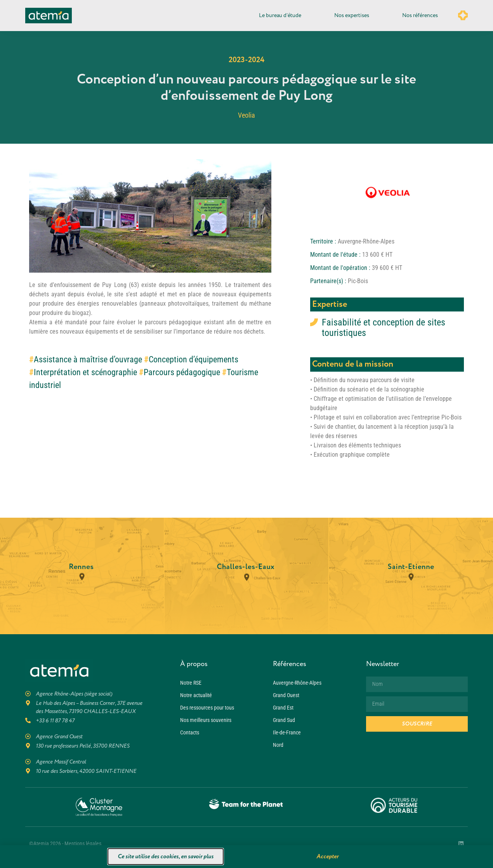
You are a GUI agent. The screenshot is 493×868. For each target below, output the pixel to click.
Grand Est (283, 708)
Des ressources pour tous (207, 708)
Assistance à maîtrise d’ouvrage (88, 359)
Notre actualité (196, 695)
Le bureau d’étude (282, 16)
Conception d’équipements (194, 359)
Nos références (420, 15)
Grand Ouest (286, 695)
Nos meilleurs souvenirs (206, 720)
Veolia (246, 115)
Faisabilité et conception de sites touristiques (384, 328)
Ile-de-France (287, 732)
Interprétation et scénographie (85, 372)
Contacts (190, 732)
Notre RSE (191, 683)
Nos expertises (354, 16)
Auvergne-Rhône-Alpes (297, 683)
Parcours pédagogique (182, 372)
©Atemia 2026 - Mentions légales (65, 844)
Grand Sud (284, 720)
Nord (278, 745)
